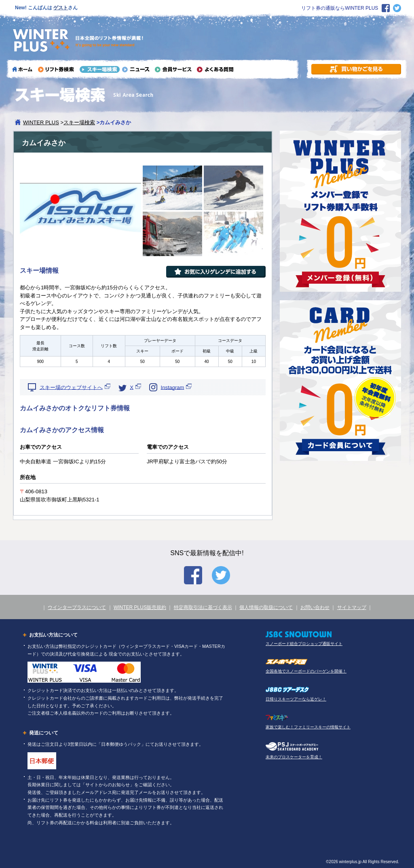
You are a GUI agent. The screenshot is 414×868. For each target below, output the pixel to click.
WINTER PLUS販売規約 (140, 607)
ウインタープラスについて (77, 607)
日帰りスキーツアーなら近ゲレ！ (296, 699)
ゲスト (61, 8)
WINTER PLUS (41, 122)
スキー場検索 (79, 122)
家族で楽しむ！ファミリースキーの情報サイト (308, 727)
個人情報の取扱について (266, 607)
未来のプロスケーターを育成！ (294, 757)
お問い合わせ (315, 607)
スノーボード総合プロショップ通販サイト (304, 644)
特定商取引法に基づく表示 (203, 607)
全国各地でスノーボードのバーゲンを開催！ (306, 671)
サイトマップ (352, 607)
